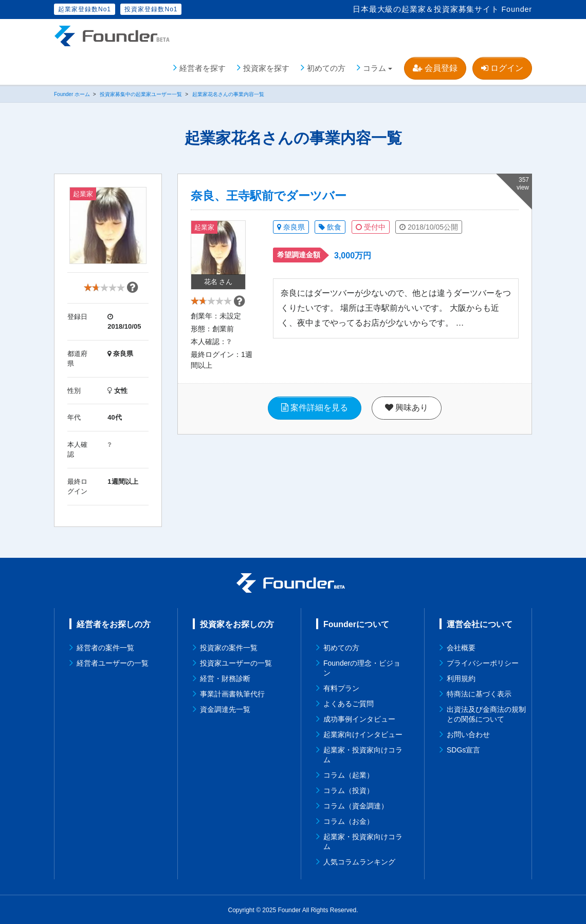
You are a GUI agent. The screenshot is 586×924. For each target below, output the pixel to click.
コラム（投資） (349, 789)
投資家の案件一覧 (229, 647)
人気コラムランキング (359, 861)
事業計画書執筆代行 (232, 693)
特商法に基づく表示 (479, 693)
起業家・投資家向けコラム (363, 754)
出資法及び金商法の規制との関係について (486, 713)
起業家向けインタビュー (363, 733)
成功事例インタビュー (359, 718)
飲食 (330, 226)
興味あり (407, 418)
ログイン (502, 67)
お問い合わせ (468, 733)
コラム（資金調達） (356, 805)
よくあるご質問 (349, 703)
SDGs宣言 (463, 749)
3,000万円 (353, 254)
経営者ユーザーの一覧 (113, 662)
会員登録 (435, 67)
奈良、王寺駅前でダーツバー (269, 195)
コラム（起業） (349, 774)
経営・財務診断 (225, 677)
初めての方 (326, 67)
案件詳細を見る (315, 418)
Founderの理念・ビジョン (362, 667)
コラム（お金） (349, 820)
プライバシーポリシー (483, 662)
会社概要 (461, 647)
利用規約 (461, 677)
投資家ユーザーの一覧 (236, 662)
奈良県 (291, 226)
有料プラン (341, 687)
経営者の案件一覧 (105, 647)
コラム (374, 67)
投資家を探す (266, 67)
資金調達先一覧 (225, 708)
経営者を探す (203, 67)
